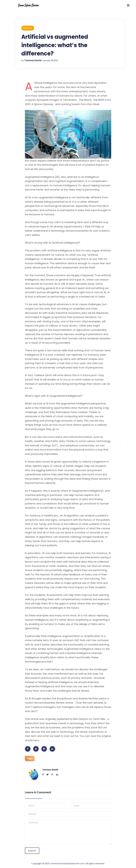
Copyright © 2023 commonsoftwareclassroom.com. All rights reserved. (68, 863)
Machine (28, 28)
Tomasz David (33, 60)
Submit (32, 851)
